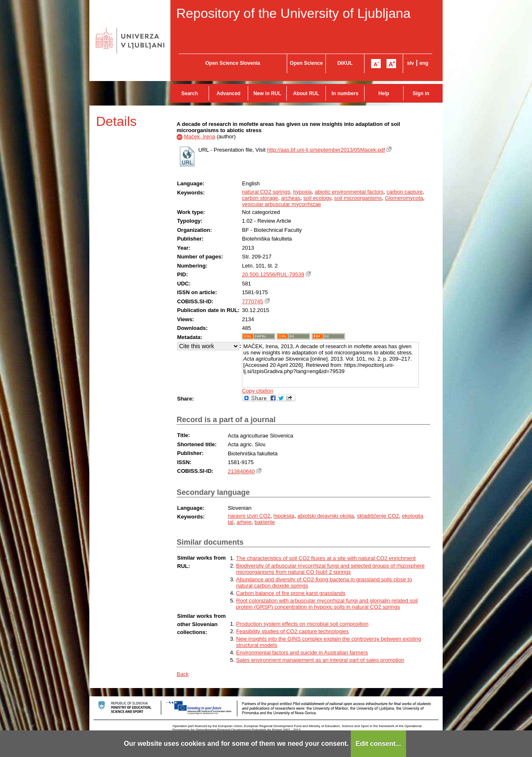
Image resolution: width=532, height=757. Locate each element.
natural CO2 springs (266, 192)
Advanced (228, 93)
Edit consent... (378, 743)
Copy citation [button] (257, 391)
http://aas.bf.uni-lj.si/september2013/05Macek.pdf (326, 150)
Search (190, 93)
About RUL (306, 93)
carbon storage (260, 198)
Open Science (306, 63)
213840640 (241, 471)
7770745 (252, 301)
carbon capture (405, 192)
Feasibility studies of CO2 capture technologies (292, 631)
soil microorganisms (358, 198)
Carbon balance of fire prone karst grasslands (291, 593)
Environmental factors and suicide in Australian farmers (302, 653)
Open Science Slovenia (233, 63)
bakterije (265, 522)
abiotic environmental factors (349, 192)
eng (424, 63)
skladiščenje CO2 (378, 516)
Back (183, 674)
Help (384, 93)
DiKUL (345, 63)
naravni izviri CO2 (249, 516)
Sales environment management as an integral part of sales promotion (320, 660)
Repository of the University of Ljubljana (293, 13)
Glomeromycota (404, 198)
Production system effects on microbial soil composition (302, 624)
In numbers (345, 93)
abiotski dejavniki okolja (326, 516)
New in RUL (267, 93)
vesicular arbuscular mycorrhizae (281, 204)
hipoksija (284, 516)
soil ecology (317, 198)
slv (410, 63)
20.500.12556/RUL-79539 (273, 274)
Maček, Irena (200, 136)
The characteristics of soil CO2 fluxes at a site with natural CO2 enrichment (326, 558)
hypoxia (302, 192)
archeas (291, 198)
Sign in (421, 93)
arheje (244, 522)
